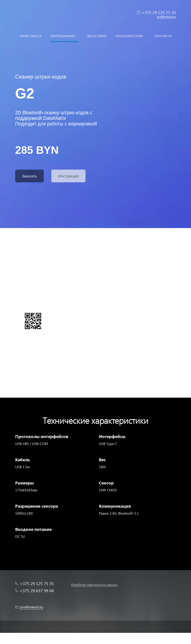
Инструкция (68, 176)
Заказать (29, 176)
